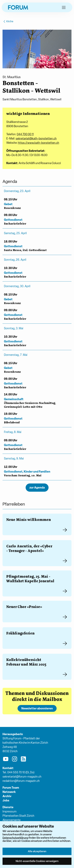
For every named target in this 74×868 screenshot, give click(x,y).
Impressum (9, 811)
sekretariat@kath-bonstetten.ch (36, 138)
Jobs (6, 800)
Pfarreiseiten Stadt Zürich (18, 816)
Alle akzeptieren (37, 851)
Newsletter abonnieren (37, 708)
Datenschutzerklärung (15, 838)
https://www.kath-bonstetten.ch (39, 143)
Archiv (7, 796)
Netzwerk (9, 792)
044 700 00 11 (25, 134)
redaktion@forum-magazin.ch (21, 781)
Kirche (8, 21)
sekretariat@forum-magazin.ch (22, 777)
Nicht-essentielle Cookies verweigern (37, 861)
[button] (64, 7)
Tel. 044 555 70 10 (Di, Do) (18, 772)
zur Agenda (37, 487)
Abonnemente (12, 820)
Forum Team (11, 788)
